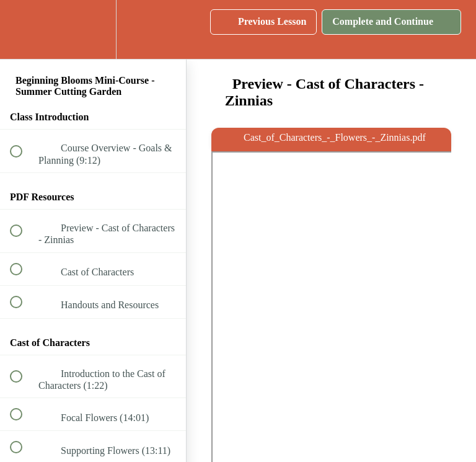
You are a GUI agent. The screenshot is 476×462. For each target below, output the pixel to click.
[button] (23, 29)
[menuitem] (93, 29)
